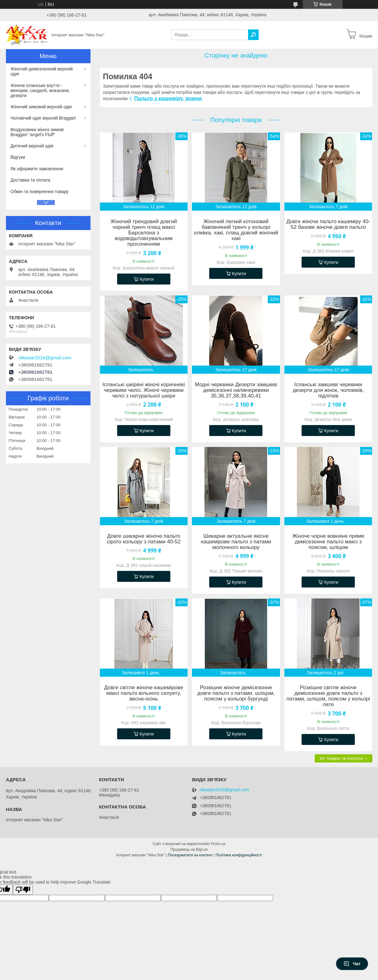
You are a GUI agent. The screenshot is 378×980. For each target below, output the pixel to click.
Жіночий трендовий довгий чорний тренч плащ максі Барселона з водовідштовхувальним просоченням (144, 233)
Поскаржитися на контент (190, 855)
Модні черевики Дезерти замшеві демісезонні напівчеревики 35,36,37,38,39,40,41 (236, 390)
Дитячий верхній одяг (32, 146)
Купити (147, 279)
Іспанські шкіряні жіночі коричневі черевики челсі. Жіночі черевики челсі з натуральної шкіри (144, 390)
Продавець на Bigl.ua (189, 849)
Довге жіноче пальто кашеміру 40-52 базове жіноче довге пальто (328, 224)
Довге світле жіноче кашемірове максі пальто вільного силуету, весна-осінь (144, 693)
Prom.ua (218, 844)
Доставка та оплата (31, 180)
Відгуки (18, 157)
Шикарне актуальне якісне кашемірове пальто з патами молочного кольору (236, 542)
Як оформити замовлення (37, 169)
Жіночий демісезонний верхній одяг (42, 71)
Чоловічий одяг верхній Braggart (43, 118)
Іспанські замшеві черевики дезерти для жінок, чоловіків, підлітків (328, 390)
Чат (352, 964)
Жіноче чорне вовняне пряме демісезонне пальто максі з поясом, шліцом (328, 542)
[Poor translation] (23, 890)
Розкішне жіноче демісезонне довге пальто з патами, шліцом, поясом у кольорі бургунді (236, 693)
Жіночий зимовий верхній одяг (41, 107)
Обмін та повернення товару (40, 192)
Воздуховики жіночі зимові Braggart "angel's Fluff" (37, 132)
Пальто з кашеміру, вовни (168, 98)
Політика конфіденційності (239, 855)
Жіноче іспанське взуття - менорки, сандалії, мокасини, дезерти (40, 90)
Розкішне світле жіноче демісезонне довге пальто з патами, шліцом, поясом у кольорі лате (328, 696)
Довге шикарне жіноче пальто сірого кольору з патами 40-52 (144, 539)
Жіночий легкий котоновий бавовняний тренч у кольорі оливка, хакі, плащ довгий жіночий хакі (236, 230)
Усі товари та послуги (341, 758)
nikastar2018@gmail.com (45, 358)
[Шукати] (253, 35)
